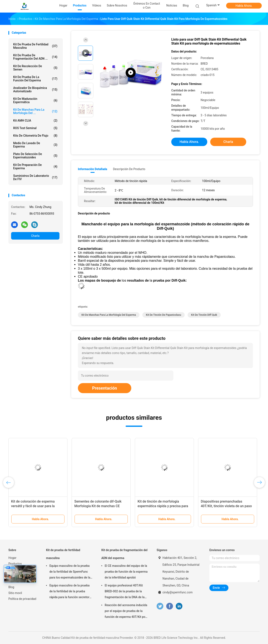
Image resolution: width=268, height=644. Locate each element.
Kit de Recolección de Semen (35, 68)
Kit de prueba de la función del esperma (35, 79)
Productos (15, 564)
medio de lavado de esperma (35, 145)
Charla (35, 236)
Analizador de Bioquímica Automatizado (35, 90)
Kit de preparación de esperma (35, 167)
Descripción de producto (129, 169)
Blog (11, 587)
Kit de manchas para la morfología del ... (35, 111)
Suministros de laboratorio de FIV (35, 177)
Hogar (12, 558)
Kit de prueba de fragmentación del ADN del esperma (124, 554)
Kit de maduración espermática (35, 100)
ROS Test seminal (35, 128)
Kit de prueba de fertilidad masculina (35, 46)
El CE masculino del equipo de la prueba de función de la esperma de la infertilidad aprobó (126, 572)
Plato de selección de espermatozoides (35, 156)
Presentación (105, 388)
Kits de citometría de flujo (35, 136)
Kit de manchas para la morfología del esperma (109, 315)
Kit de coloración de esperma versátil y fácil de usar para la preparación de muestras (33, 506)
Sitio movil (15, 593)
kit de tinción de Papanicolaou (164, 315)
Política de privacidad (22, 599)
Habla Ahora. (244, 6)
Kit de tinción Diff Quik (204, 315)
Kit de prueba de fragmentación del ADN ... (35, 57)
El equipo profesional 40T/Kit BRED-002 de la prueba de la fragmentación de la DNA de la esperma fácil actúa (125, 592)
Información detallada (93, 169)
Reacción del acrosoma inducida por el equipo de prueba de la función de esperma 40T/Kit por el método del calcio (126, 612)
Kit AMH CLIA (35, 121)
